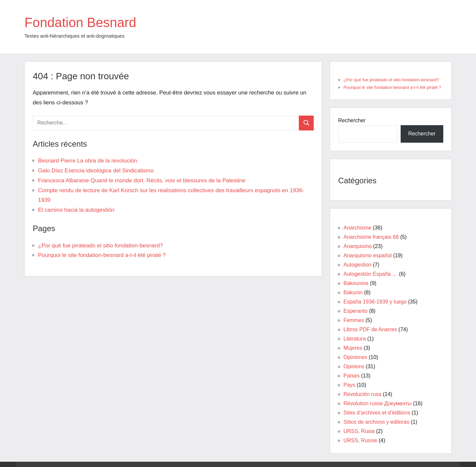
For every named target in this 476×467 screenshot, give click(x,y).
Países (352, 376)
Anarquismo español (368, 255)
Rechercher (352, 120)
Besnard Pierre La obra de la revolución (88, 161)
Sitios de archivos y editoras (376, 422)
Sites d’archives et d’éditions (377, 413)
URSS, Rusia (359, 431)
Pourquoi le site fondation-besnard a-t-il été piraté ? (102, 255)
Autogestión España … (371, 274)
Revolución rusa (362, 394)
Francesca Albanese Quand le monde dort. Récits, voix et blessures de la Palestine (142, 180)
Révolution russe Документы (377, 403)
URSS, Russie (360, 440)
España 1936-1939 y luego (375, 302)
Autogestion (357, 265)
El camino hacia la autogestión (76, 210)
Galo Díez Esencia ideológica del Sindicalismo (96, 171)
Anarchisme (357, 228)
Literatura (355, 339)
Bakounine (356, 283)
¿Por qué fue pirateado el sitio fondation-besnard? (100, 246)
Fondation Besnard (80, 22)
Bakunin (353, 292)
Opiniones (355, 357)
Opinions (354, 366)
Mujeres (353, 348)
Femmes (354, 320)
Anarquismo (357, 246)
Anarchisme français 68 (371, 237)
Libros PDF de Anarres (370, 329)
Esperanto (356, 311)
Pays (349, 385)
